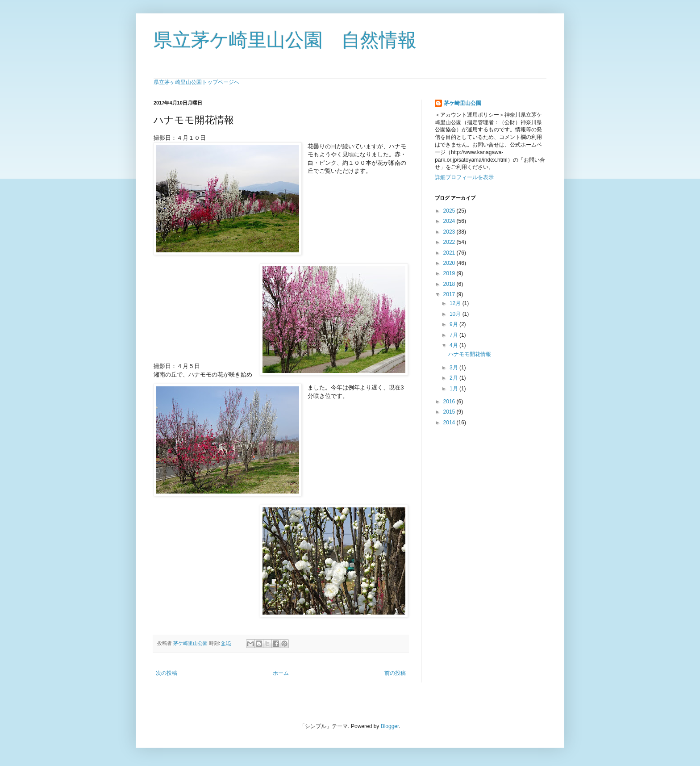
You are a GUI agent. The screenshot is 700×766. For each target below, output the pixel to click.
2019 (450, 273)
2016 (450, 402)
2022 (450, 242)
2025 (450, 211)
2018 (450, 284)
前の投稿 (395, 673)
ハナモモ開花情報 (470, 354)
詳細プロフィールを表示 (464, 177)
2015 (450, 412)
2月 (454, 378)
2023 (450, 232)
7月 (454, 335)
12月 (456, 303)
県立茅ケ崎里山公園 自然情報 (285, 40)
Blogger (390, 726)
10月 (456, 314)
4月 (454, 345)
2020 (450, 263)
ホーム (281, 673)
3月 (454, 368)
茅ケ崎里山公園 (462, 103)
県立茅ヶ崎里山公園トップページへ (196, 82)
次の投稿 (167, 673)
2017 (450, 294)
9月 (454, 324)
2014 (450, 423)
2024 (450, 221)
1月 (454, 389)
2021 (450, 253)
